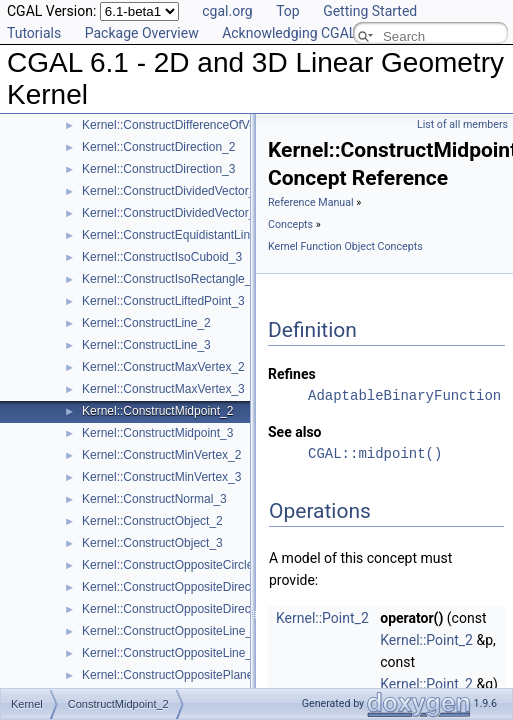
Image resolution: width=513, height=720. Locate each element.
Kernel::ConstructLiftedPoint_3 (163, 301)
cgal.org (227, 11)
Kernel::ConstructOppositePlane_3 (174, 675)
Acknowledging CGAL (289, 33)
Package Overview (142, 33)
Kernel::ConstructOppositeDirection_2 (182, 587)
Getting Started (370, 11)
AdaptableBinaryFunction (404, 395)
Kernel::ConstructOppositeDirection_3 (182, 609)
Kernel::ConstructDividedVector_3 (172, 213)
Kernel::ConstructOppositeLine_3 (170, 653)
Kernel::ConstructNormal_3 (154, 499)
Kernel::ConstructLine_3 (146, 345)
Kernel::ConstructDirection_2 (158, 147)
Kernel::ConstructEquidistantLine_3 (176, 235)
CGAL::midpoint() (375, 453)
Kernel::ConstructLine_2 (146, 323)
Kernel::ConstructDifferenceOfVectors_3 (188, 125)
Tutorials (34, 33)
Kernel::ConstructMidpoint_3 (157, 433)
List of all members (462, 124)
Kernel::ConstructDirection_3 (158, 169)
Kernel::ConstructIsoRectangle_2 (170, 279)
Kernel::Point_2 (322, 618)
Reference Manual (311, 202)
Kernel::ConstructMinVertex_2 (161, 455)
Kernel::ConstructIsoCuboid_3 (162, 257)
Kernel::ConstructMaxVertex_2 (163, 367)
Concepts (290, 224)
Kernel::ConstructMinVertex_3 (161, 477)
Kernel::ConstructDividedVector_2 (172, 191)
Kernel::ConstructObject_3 (152, 543)
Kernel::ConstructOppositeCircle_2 (174, 565)
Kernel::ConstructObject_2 (152, 521)
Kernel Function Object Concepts (345, 246)
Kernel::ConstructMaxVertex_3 (163, 389)
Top (288, 11)
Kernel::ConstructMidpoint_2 (157, 411)
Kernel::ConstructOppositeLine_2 (170, 631)
